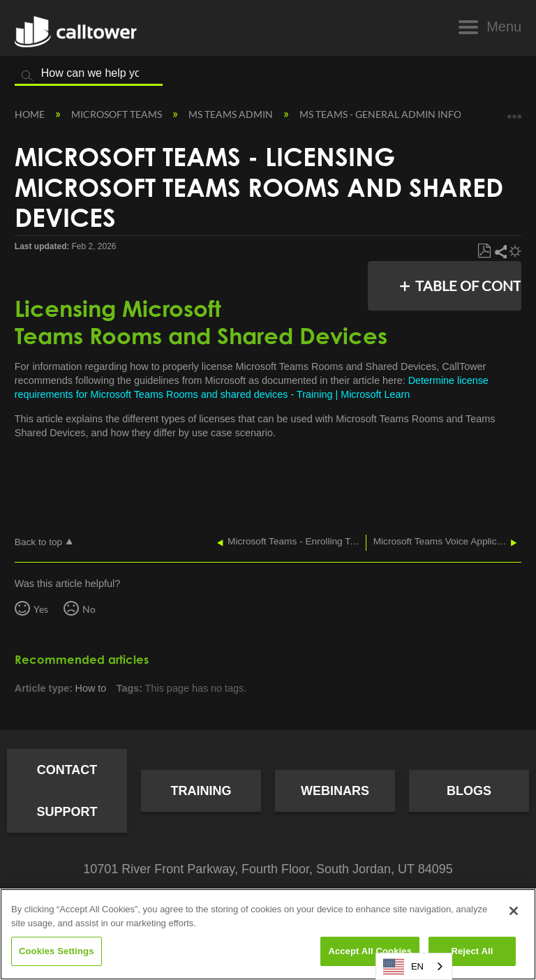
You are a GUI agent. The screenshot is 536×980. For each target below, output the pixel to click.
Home (31, 114)
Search (27, 76)
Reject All (472, 951)
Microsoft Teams (118, 114)
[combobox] (414, 966)
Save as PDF (484, 251)
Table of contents (464, 285)
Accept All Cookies (370, 951)
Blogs (469, 791)
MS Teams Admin (232, 114)
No (89, 609)
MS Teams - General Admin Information (404, 114)
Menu (504, 27)
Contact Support (67, 791)
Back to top (38, 542)
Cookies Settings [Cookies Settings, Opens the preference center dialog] (57, 951)
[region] (268, 934)
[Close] (514, 911)
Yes (41, 609)
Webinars (335, 791)
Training (201, 791)
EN (403, 967)
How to (91, 688)
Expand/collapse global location (514, 111)
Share (500, 251)
